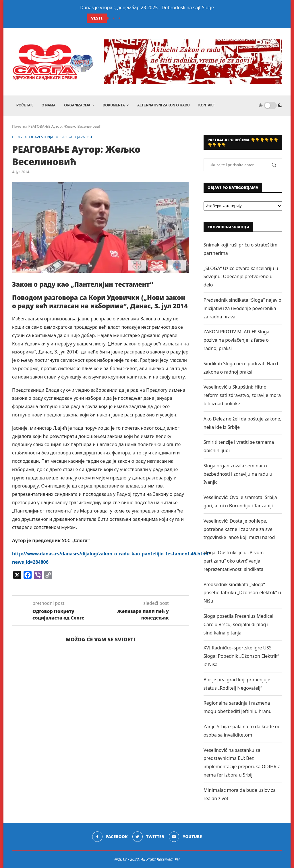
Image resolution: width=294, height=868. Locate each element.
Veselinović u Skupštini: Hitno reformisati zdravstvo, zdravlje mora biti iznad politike (242, 395)
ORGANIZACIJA (77, 105)
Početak (25, 105)
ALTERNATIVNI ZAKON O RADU (164, 105)
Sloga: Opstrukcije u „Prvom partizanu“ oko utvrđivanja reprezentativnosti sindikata (234, 561)
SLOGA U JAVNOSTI (77, 137)
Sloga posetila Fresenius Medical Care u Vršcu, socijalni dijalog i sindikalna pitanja (238, 624)
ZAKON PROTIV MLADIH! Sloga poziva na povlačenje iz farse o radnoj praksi (236, 340)
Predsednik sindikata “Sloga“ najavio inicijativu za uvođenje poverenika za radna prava (242, 308)
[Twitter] (148, 837)
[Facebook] (110, 837)
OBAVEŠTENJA (41, 137)
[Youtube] (185, 837)
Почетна (20, 126)
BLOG (17, 137)
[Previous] (114, 18)
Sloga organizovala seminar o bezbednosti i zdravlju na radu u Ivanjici (238, 474)
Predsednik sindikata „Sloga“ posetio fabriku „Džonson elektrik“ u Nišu (242, 593)
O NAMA (49, 105)
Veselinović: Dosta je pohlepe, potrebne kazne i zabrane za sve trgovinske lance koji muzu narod (239, 529)
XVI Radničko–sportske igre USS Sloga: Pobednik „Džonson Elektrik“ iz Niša (241, 656)
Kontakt (207, 105)
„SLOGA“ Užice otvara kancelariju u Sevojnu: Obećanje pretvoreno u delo (241, 277)
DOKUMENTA (114, 105)
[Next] (119, 18)
